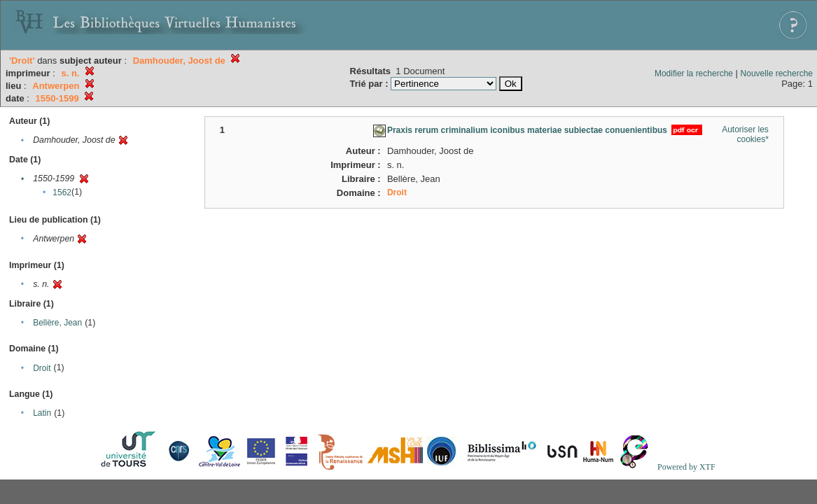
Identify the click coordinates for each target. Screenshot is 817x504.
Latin (42, 413)
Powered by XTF (686, 467)
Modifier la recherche (694, 73)
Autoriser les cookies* (745, 134)
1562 (62, 192)
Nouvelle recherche (777, 73)
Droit (42, 368)
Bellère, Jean (57, 323)
